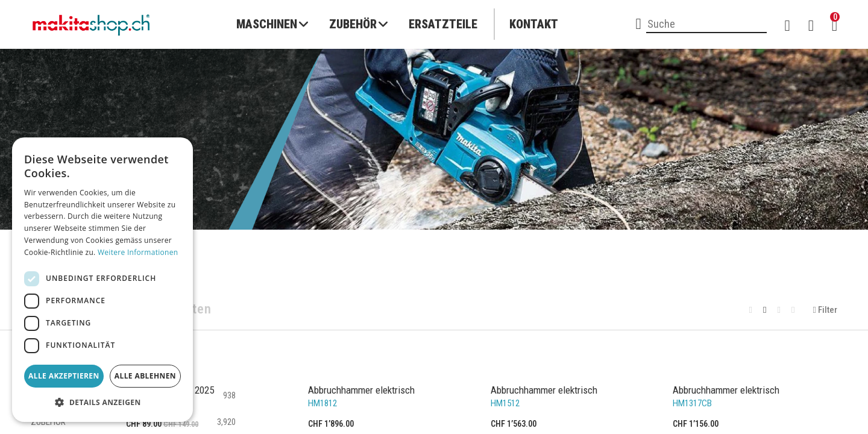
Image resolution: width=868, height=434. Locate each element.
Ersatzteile (443, 24)
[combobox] (706, 25)
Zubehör (353, 24)
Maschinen (267, 24)
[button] (102, 403)
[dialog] (102, 280)
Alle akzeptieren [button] (64, 376)
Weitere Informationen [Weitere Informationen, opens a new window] (138, 252)
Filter (825, 310)
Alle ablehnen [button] (145, 376)
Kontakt (534, 24)
